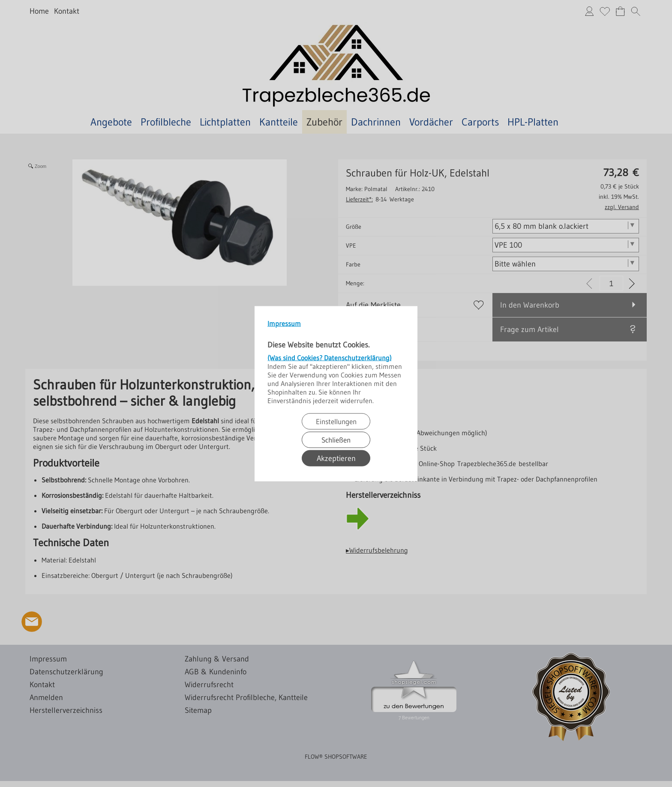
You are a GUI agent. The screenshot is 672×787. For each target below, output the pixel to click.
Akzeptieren (336, 458)
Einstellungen (336, 421)
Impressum (284, 323)
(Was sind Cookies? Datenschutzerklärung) (330, 357)
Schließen (336, 439)
